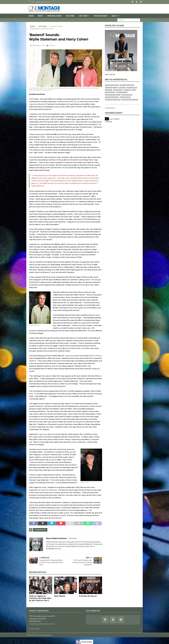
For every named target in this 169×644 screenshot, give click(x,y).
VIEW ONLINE (110, 75)
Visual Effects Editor (130, 100)
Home (31, 16)
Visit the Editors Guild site (39, 1)
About (115, 16)
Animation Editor (112, 85)
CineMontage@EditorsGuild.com (42, 624)
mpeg (134, 90)
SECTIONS (83, 16)
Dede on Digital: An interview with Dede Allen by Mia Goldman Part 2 (40, 598)
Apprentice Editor (127, 85)
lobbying (127, 90)
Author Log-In (34, 629)
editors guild (132, 88)
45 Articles (73, 538)
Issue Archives (100, 16)
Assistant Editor (111, 88)
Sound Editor (40, 530)
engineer (109, 90)
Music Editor (110, 92)
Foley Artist (118, 90)
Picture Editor (122, 92)
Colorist (122, 88)
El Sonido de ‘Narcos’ (88, 596)
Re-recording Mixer (113, 95)
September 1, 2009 (39, 45)
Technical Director (113, 100)
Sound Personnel (112, 97)
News (40, 16)
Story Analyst (125, 97)
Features (70, 16)
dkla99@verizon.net (54, 549)
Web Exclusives (54, 16)
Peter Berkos (60, 596)
